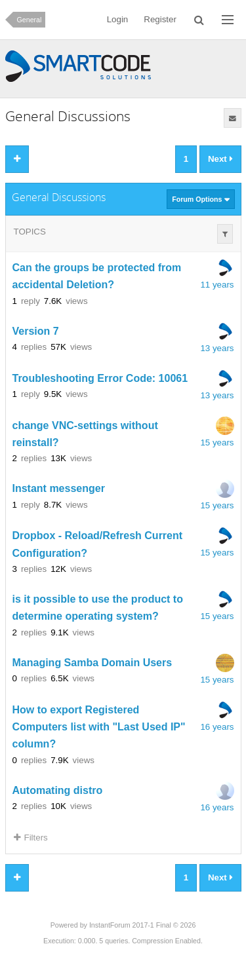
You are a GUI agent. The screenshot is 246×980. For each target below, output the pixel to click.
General (30, 20)
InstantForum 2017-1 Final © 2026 (142, 925)
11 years (217, 285)
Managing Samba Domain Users (92, 663)
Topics (30, 232)
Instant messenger (59, 489)
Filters (31, 838)
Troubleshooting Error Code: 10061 (100, 378)
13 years (217, 348)
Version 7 (36, 331)
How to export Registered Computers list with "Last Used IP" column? (99, 727)
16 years (217, 727)
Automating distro (58, 790)
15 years (217, 443)
